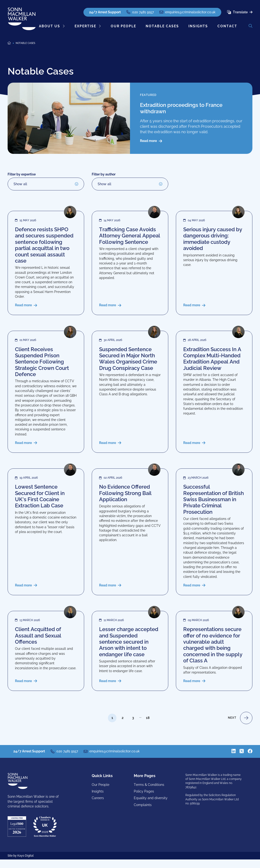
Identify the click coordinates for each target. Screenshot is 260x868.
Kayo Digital (25, 864)
